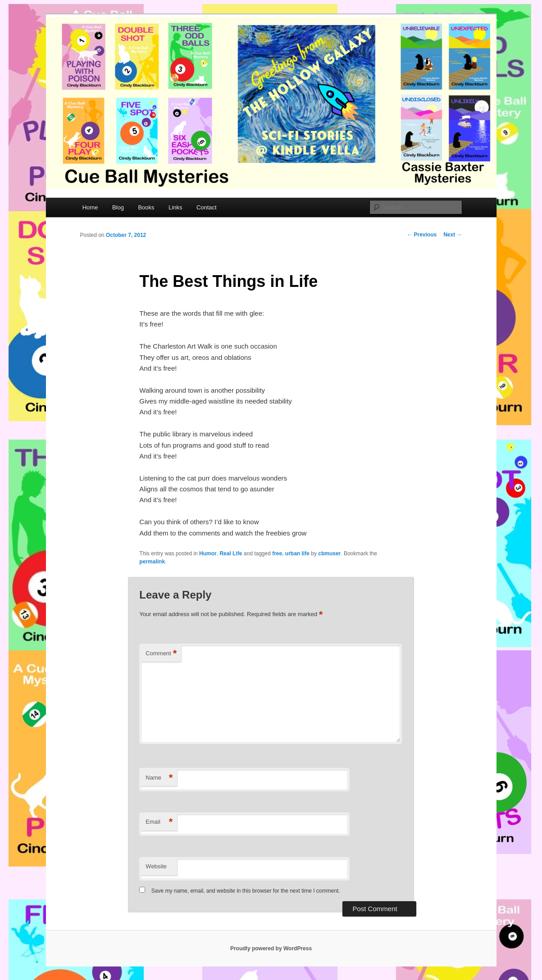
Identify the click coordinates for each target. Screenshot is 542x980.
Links (175, 207)
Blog (118, 207)
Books (146, 207)
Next (453, 235)
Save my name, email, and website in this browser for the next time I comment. (246, 891)
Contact (207, 207)
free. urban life (291, 554)
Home (90, 207)
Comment (161, 654)
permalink (152, 562)
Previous (422, 235)
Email (159, 822)
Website (156, 866)
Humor (208, 554)
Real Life (231, 554)
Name (159, 778)
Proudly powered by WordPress (271, 948)
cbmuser (329, 554)
